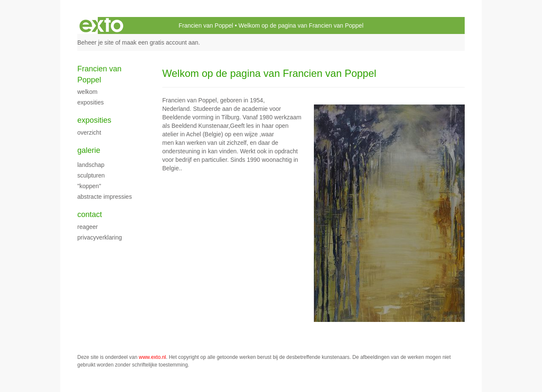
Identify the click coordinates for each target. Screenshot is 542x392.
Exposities (94, 120)
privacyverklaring (100, 237)
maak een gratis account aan (160, 42)
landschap (91, 165)
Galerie (89, 150)
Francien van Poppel (206, 25)
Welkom (87, 92)
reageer (88, 227)
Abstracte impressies (104, 197)
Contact (90, 214)
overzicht (89, 133)
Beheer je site (96, 42)
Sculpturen (91, 175)
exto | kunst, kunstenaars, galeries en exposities (101, 25)
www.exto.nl (152, 357)
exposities (90, 102)
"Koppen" (89, 186)
